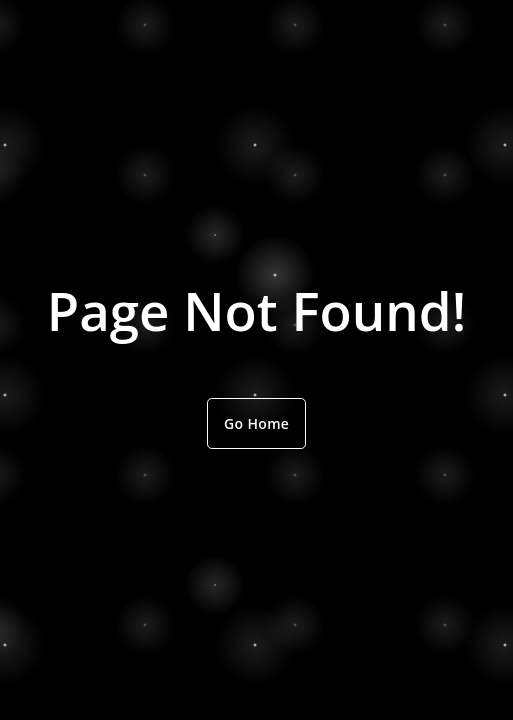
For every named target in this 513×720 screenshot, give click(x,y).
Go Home (256, 423)
